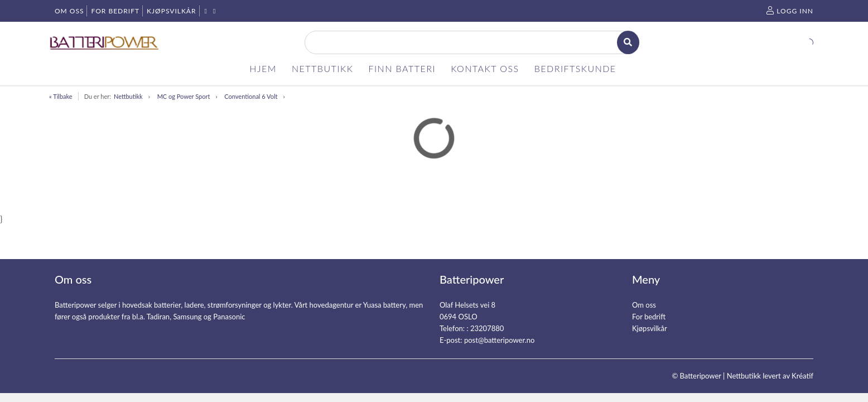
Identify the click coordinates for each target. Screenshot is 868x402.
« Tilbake (61, 96)
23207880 (487, 328)
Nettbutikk (128, 96)
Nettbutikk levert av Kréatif (770, 376)
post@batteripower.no (500, 340)
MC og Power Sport (184, 96)
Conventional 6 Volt (251, 96)
